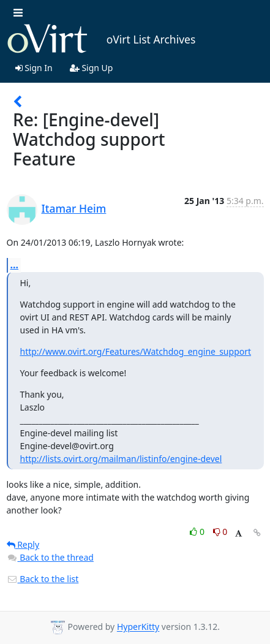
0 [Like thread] (198, 532)
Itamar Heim (74, 208)
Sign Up (92, 68)
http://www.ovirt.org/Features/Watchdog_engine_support (136, 351)
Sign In (34, 68)
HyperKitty (138, 627)
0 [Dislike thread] (220, 532)
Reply (23, 544)
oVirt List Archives (101, 39)
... (15, 265)
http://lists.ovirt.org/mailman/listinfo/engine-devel (121, 459)
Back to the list (43, 579)
